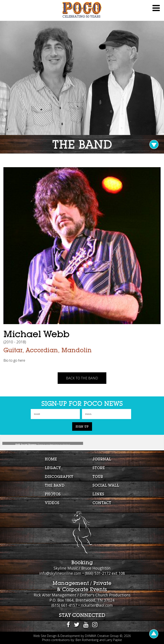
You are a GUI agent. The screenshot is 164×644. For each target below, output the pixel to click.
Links (98, 494)
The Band (55, 485)
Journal (102, 459)
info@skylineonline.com (60, 573)
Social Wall (106, 485)
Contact (102, 503)
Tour (98, 476)
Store (99, 468)
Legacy (53, 468)
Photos (53, 494)
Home (51, 459)
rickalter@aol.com (97, 605)
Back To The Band (82, 378)
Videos (52, 503)
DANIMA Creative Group (102, 636)
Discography (59, 476)
